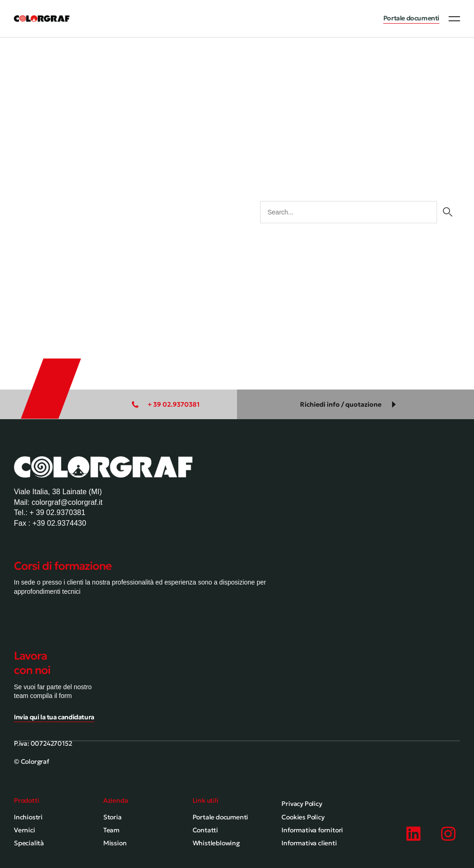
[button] (454, 19)
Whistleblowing (216, 843)
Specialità (29, 843)
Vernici (25, 830)
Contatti (205, 830)
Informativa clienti (309, 843)
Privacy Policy (302, 804)
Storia (112, 817)
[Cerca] (447, 212)
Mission (115, 843)
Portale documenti (221, 817)
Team (111, 830)
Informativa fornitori (312, 830)
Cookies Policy (303, 817)
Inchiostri (28, 817)
